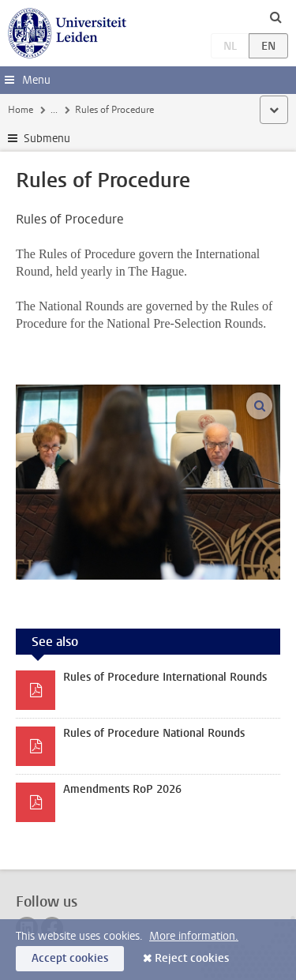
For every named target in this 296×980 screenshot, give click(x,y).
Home (21, 110)
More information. (194, 936)
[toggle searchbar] (275, 17)
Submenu (47, 139)
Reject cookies (192, 958)
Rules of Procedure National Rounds (154, 733)
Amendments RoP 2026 (122, 789)
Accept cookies (70, 958)
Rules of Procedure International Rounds (165, 677)
